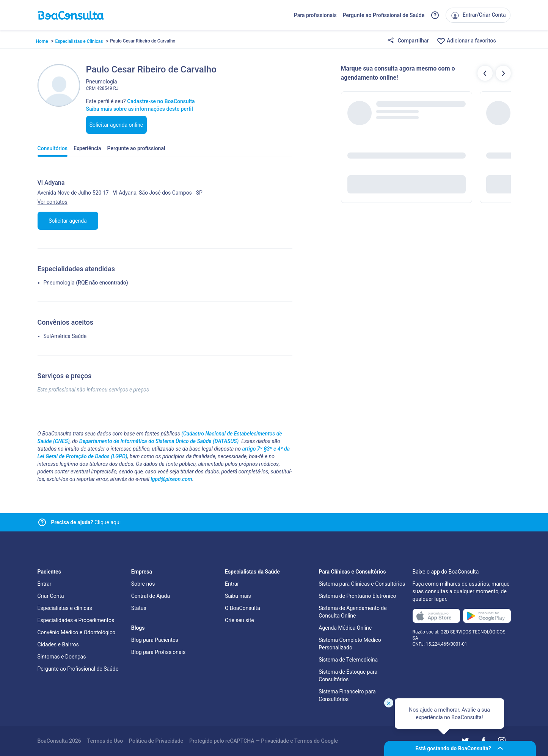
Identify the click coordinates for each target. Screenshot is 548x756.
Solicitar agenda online (116, 125)
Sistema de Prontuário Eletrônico (357, 596)
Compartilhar (408, 41)
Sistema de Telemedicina (348, 660)
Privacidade (275, 741)
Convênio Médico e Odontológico (77, 632)
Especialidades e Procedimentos (76, 620)
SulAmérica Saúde (65, 336)
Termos (303, 741)
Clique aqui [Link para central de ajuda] (86, 522)
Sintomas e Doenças (62, 657)
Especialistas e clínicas (65, 608)
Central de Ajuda (151, 596)
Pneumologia (59, 283)
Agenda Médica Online (345, 628)
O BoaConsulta (243, 608)
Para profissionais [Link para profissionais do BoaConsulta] (315, 15)
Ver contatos (53, 202)
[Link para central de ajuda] (42, 522)
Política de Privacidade (156, 741)
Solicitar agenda (68, 221)
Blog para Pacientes (155, 640)
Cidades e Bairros (58, 644)
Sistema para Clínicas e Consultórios (362, 584)
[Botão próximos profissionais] (503, 73)
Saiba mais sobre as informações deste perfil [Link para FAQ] (140, 109)
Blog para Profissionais (158, 652)
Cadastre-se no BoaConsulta (161, 101)
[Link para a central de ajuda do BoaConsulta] (435, 15)
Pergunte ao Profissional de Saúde (384, 15)
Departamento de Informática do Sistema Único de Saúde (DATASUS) (159, 441)
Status (139, 608)
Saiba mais (238, 596)
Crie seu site (239, 620)
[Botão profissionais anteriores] (485, 73)
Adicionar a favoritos (466, 41)
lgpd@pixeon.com (171, 479)
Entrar (45, 584)
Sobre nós (143, 584)
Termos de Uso (105, 741)
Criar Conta (51, 596)
